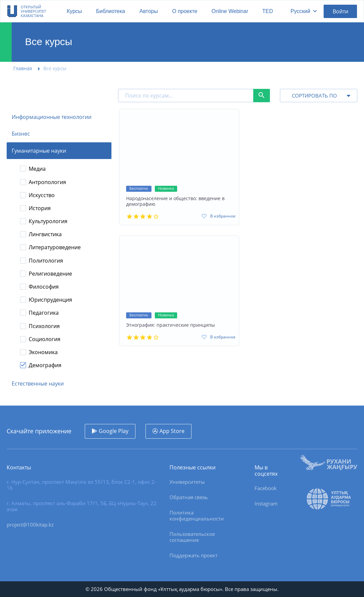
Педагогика (44, 313)
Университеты (187, 482)
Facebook (266, 488)
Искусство (42, 195)
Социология (45, 339)
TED (268, 11)
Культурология (48, 221)
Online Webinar (230, 11)
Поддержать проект (194, 555)
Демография (45, 365)
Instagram (266, 503)
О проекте (185, 11)
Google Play (114, 431)
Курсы (74, 11)
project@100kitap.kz (30, 525)
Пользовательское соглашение (192, 537)
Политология (46, 261)
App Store (172, 431)
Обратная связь (189, 497)
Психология (44, 326)
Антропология (47, 182)
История (40, 208)
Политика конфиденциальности (197, 515)
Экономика (43, 352)
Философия (44, 287)
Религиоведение (50, 274)
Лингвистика (45, 234)
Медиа (37, 169)
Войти (340, 11)
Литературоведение (55, 247)
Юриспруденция (50, 300)
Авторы (149, 11)
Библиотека (111, 11)
